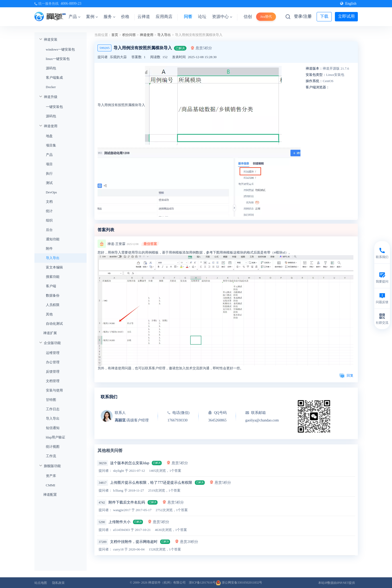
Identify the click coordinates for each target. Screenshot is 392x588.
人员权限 (53, 305)
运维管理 (53, 353)
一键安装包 (54, 107)
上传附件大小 (119, 522)
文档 (49, 202)
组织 (49, 220)
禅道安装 (51, 39)
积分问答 (129, 35)
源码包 (51, 68)
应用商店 (164, 17)
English (348, 4)
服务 (109, 17)
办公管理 (53, 362)
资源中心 (222, 17)
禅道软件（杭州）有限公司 (167, 583)
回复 (346, 375)
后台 (49, 230)
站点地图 (41, 583)
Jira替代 (266, 17)
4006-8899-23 (71, 4)
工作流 (51, 456)
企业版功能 (52, 343)
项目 (49, 164)
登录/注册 (303, 16)
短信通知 (53, 428)
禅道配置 (50, 495)
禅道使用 (51, 126)
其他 (49, 314)
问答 (188, 17)
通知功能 (53, 239)
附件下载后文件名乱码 (127, 502)
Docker (51, 87)
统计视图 (53, 447)
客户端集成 (54, 78)
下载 (324, 16)
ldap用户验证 (56, 437)
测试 (49, 183)
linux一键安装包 (58, 59)
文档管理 (53, 381)
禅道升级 (51, 97)
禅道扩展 (50, 333)
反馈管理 (53, 372)
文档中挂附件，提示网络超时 (134, 542)
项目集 (51, 145)
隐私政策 (58, 583)
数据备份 (53, 295)
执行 (49, 173)
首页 (115, 35)
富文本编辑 (54, 267)
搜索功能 (53, 277)
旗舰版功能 (52, 466)
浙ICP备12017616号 (202, 583)
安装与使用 (54, 390)
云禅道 (144, 17)
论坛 (202, 17)
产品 (74, 17)
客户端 (51, 286)
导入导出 (53, 258)
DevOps (52, 192)
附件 (49, 249)
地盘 (49, 136)
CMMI (51, 485)
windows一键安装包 (61, 49)
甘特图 (51, 400)
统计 (49, 211)
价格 (125, 17)
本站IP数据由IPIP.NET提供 (337, 583)
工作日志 (53, 409)
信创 (248, 17)
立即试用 (346, 16)
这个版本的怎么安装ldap (130, 463)
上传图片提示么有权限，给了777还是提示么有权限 (151, 483)
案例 (92, 17)
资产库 (51, 476)
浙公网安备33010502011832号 (239, 583)
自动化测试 (54, 324)
